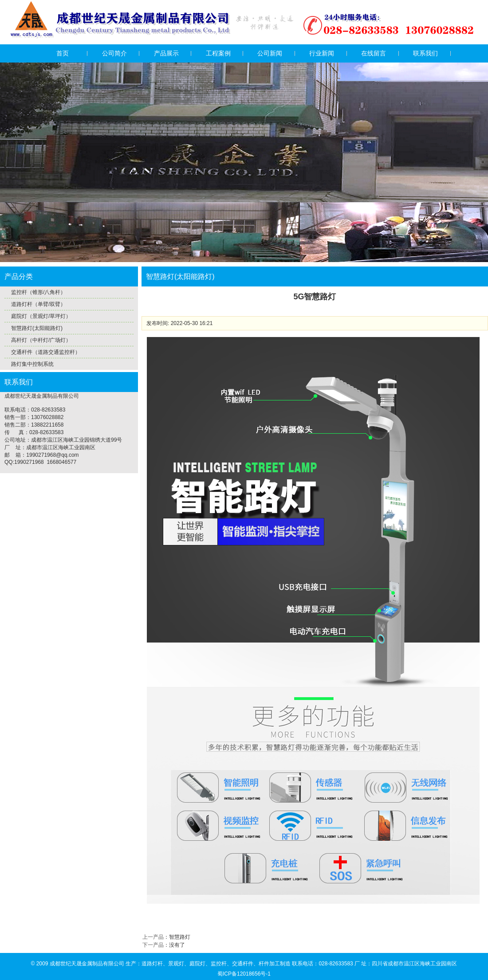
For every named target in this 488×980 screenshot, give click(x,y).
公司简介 (114, 53)
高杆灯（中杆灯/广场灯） (41, 340)
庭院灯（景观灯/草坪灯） (41, 316)
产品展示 (166, 53)
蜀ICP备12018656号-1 (244, 974)
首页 (63, 53)
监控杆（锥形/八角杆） (38, 292)
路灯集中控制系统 (32, 364)
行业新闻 (322, 53)
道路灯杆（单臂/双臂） (38, 304)
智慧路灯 (180, 937)
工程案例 (218, 53)
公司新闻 (270, 53)
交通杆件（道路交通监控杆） (46, 352)
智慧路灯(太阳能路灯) (37, 328)
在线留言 (374, 53)
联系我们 (425, 53)
